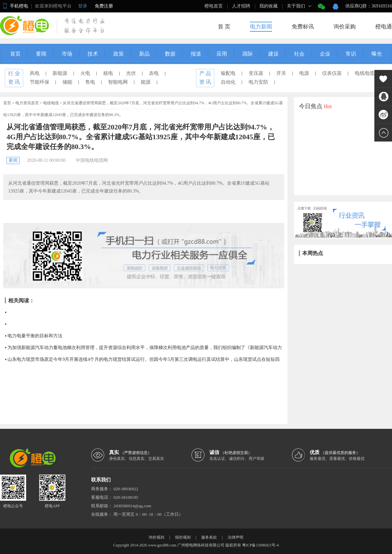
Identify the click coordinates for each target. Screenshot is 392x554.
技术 (93, 54)
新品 (144, 54)
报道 (196, 54)
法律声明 (236, 537)
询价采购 (345, 27)
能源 (146, 82)
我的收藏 (269, 6)
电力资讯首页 (27, 103)
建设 (273, 54)
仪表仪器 (332, 73)
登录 (83, 6)
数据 (170, 54)
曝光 (377, 54)
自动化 (228, 82)
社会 (299, 54)
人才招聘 (241, 6)
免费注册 (104, 6)
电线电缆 (365, 73)
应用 (222, 54)
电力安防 (258, 82)
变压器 (256, 73)
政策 (119, 54)
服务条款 (209, 537)
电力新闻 (261, 27)
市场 (67, 54)
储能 (67, 82)
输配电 (228, 73)
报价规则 (183, 537)
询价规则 (156, 537)
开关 (281, 73)
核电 (108, 73)
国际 (248, 54)
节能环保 (40, 82)
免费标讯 (303, 27)
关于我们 (296, 6)
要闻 (41, 54)
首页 (15, 54)
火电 (85, 73)
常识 (351, 54)
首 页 (224, 27)
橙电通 (384, 27)
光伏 (131, 73)
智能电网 (118, 82)
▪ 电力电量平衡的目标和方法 (34, 336)
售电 (90, 82)
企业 (325, 54)
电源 (304, 73)
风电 (35, 73)
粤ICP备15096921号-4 (261, 545)
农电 (154, 73)
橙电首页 (214, 6)
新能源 (60, 73)
